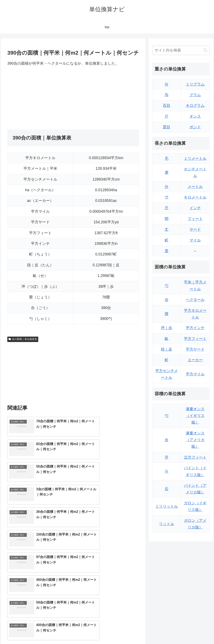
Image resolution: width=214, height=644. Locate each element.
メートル (195, 187)
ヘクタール (195, 300)
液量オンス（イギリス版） (195, 416)
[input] (181, 50)
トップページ (168, 631)
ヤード (195, 229)
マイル (195, 240)
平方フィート (195, 339)
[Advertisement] (40, 98)
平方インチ (195, 328)
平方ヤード (195, 349)
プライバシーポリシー (195, 631)
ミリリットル (167, 506)
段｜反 (167, 349)
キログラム (195, 106)
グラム (195, 95)
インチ (195, 208)
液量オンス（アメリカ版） (195, 440)
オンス (195, 116)
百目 (167, 106)
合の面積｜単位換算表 (23, 339)
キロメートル (195, 197)
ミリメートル (195, 158)
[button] (205, 50)
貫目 (167, 127)
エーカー (195, 360)
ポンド (195, 127)
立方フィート (195, 457)
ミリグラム (195, 84)
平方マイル (195, 374)
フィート (195, 219)
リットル (167, 524)
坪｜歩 (167, 328)
